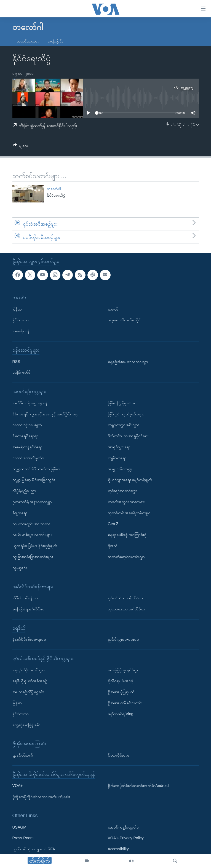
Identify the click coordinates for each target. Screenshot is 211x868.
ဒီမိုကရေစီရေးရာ (25, 436)
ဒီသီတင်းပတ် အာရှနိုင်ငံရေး (128, 436)
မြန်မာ (17, 309)
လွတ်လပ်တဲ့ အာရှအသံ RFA (34, 849)
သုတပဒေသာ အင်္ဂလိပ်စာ (127, 609)
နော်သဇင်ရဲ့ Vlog (121, 714)
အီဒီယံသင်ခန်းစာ (25, 598)
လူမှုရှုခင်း (20, 568)
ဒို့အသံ (113, 546)
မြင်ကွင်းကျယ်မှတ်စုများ (126, 414)
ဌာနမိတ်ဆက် (23, 755)
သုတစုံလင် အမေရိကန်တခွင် (129, 513)
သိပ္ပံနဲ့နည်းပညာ (24, 491)
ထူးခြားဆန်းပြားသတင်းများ (33, 557)
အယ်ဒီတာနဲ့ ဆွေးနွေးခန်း (31, 403)
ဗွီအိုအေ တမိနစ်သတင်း (125, 703)
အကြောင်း (55, 41)
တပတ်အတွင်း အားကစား (31, 524)
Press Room (23, 838)
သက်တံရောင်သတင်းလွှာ (126, 557)
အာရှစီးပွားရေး (119, 447)
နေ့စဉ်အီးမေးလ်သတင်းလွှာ (128, 362)
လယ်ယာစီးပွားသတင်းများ (32, 535)
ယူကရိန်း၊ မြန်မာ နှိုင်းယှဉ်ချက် (35, 546)
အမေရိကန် (21, 331)
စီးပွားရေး (20, 513)
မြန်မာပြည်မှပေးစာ (122, 403)
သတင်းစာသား (28, 41)
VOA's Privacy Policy (126, 838)
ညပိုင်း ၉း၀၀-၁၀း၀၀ (124, 640)
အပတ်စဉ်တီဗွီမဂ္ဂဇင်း (28, 692)
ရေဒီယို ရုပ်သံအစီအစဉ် (30, 681)
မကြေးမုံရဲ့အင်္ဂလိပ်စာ (28, 609)
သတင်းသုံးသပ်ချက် (27, 425)
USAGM (19, 827)
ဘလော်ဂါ (54, 189)
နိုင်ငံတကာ (21, 320)
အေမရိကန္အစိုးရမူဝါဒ (123, 827)
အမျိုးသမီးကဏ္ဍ (120, 469)
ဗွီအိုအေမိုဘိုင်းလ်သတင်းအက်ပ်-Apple (41, 797)
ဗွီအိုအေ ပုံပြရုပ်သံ (121, 692)
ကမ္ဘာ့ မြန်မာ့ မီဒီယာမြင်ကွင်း (34, 480)
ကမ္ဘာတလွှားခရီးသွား (123, 425)
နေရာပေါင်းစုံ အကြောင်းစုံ (127, 535)
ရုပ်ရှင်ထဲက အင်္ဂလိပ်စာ (125, 598)
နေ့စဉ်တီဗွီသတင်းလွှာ (29, 670)
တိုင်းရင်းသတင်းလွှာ (123, 491)
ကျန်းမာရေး (117, 458)
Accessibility (118, 849)
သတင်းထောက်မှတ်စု (28, 458)
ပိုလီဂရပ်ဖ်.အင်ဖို (121, 681)
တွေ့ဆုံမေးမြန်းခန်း (26, 725)
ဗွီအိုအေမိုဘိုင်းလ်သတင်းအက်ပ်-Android (138, 786)
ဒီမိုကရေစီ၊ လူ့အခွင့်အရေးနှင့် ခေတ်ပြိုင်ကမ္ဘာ (46, 414)
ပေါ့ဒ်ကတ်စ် (22, 373)
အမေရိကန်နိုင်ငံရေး (27, 447)
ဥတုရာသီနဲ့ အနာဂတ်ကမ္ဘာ (32, 502)
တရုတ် (113, 309)
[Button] (22, 147)
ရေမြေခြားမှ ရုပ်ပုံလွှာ (124, 670)
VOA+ (18, 786)
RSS (16, 362)
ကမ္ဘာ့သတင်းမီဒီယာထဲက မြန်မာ (36, 469)
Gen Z (113, 524)
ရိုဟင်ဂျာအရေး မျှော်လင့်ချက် (130, 480)
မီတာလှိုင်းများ (118, 755)
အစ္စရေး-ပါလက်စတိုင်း (125, 320)
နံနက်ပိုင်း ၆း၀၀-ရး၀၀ (29, 640)
